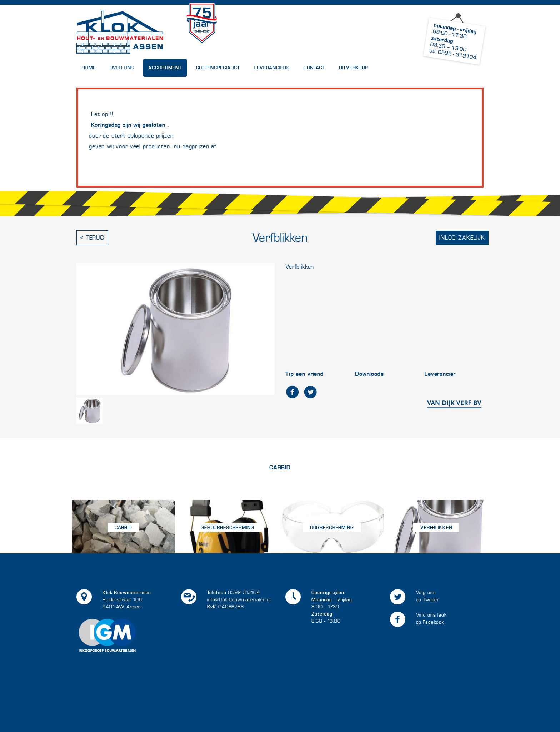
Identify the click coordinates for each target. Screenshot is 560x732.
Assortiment (165, 68)
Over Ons (122, 68)
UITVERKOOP (354, 68)
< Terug (92, 238)
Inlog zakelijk (462, 238)
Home (89, 68)
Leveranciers (272, 68)
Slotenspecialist (218, 68)
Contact (314, 68)
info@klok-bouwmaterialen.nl (239, 600)
